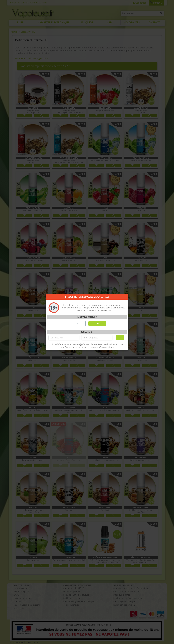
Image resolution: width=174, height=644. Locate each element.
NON (77, 324)
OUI (97, 324)
